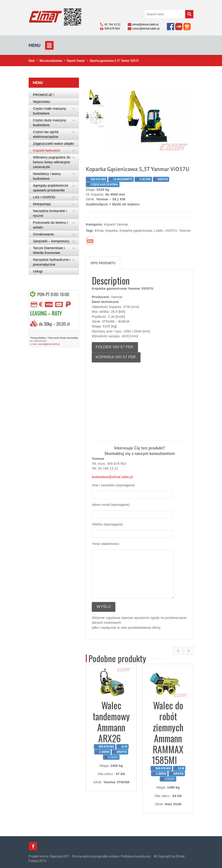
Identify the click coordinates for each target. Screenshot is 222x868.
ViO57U (171, 230)
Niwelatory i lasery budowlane (47, 176)
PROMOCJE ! (44, 95)
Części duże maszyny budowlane (50, 122)
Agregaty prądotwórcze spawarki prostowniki (51, 188)
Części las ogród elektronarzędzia (46, 134)
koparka (112, 230)
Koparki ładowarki (46, 150)
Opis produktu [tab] (103, 263)
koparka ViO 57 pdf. (116, 357)
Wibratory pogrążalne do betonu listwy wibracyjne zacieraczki (52, 162)
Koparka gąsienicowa (136, 230)
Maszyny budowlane (51, 60)
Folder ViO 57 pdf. (115, 347)
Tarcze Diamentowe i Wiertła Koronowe (49, 250)
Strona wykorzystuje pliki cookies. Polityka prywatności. (112, 856)
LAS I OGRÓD (44, 197)
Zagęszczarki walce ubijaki (53, 143)
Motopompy (42, 204)
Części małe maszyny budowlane (50, 111)
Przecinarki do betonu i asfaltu (50, 225)
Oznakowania (43, 234)
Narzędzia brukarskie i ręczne (50, 213)
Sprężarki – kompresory (51, 241)
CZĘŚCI (111, 757)
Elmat (32, 60)
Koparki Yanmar (76, 60)
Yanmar (185, 230)
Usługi (38, 271)
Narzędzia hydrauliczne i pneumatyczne (52, 262)
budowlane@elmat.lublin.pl (112, 477)
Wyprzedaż (42, 102)
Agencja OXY (60, 856)
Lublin (159, 230)
